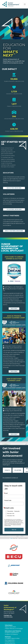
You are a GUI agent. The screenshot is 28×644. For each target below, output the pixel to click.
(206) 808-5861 (8, 617)
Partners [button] (8, 637)
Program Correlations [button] (11, 634)
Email (6, 493)
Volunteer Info (11, 516)
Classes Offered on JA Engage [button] (14, 629)
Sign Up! (14, 530)
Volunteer (18, 470)
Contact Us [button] (8, 615)
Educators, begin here (14, 188)
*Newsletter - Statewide (13, 511)
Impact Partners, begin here (14, 231)
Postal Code (8, 500)
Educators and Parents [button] (13, 631)
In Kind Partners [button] (10, 642)
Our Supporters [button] (10, 640)
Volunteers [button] (9, 625)
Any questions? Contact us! (10, 478)
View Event (14, 309)
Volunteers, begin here (14, 209)
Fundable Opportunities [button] (12, 638)
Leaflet (11, 538)
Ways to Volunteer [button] (10, 627)
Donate (7, 470)
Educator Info (11, 513)
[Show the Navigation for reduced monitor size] (25, 4)
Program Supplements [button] (12, 633)
